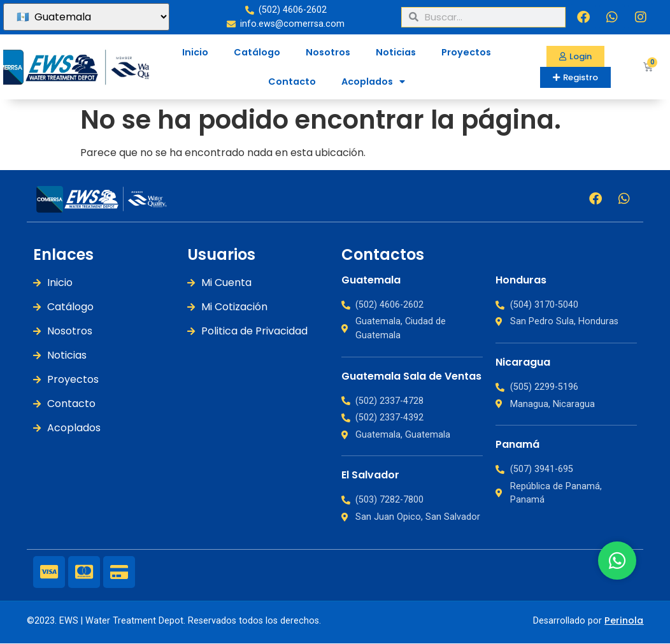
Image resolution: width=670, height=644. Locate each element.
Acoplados (373, 82)
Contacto (292, 82)
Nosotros (328, 52)
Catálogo (257, 52)
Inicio (195, 52)
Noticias (396, 52)
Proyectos (466, 52)
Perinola (624, 620)
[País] (86, 17)
